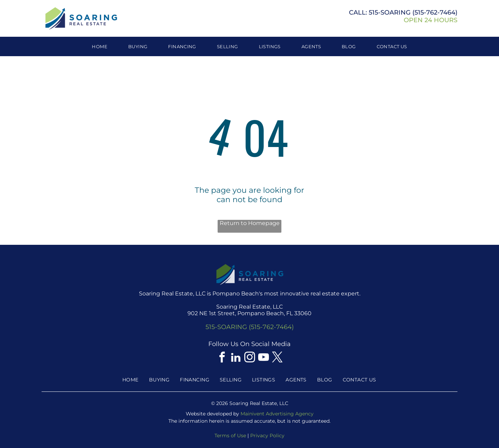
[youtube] (263, 358)
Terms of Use (230, 436)
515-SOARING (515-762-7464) (250, 327)
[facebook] (222, 358)
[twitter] (277, 358)
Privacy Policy (267, 436)
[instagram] (249, 358)
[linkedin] (236, 358)
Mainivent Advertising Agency (277, 414)
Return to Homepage (250, 223)
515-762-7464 (435, 12)
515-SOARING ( (392, 12)
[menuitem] (100, 46)
